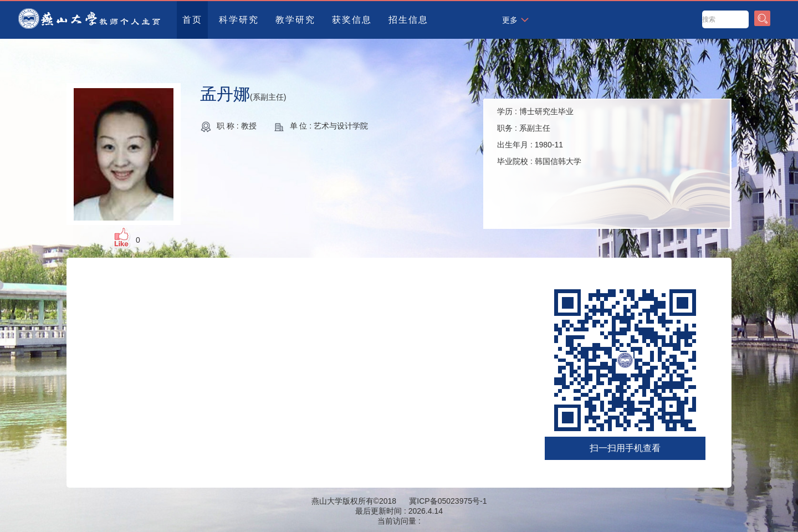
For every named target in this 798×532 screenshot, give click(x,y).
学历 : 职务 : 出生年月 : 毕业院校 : (539, 136)
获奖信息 (352, 20)
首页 (192, 20)
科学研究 (239, 20)
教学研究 (295, 20)
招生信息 (408, 20)
